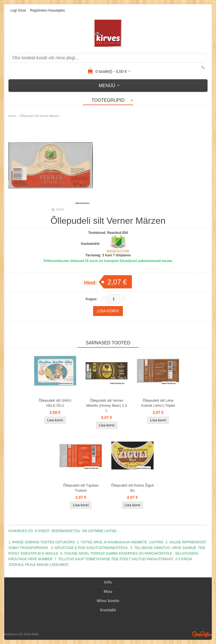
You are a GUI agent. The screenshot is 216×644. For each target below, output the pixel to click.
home (12, 116)
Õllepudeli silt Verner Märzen (40, 116)
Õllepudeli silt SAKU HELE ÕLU (55, 403)
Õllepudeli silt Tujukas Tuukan (81, 488)
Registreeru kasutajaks (47, 10)
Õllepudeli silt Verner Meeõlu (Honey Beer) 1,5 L (106, 405)
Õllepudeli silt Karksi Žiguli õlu (132, 488)
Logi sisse (18, 10)
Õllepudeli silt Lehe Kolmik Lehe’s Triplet (158, 403)
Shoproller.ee (202, 634)
